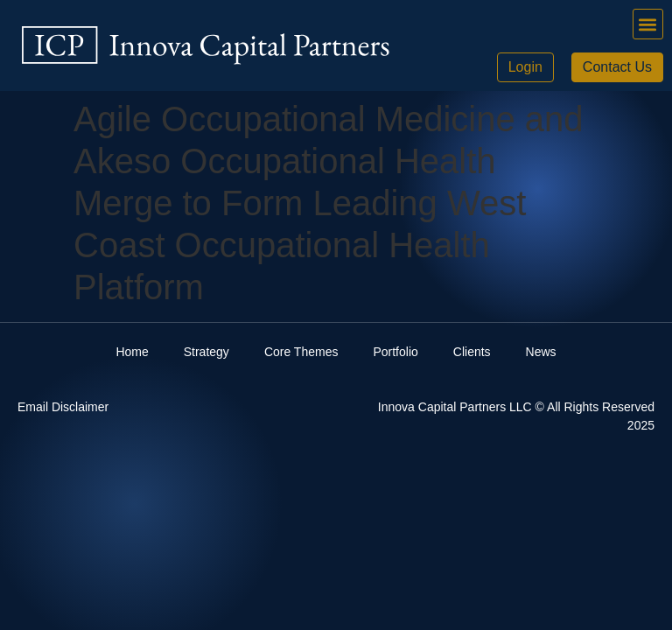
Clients (472, 352)
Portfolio (395, 352)
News (541, 352)
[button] (648, 24)
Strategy (206, 352)
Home (132, 352)
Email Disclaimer (63, 407)
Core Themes (301, 352)
